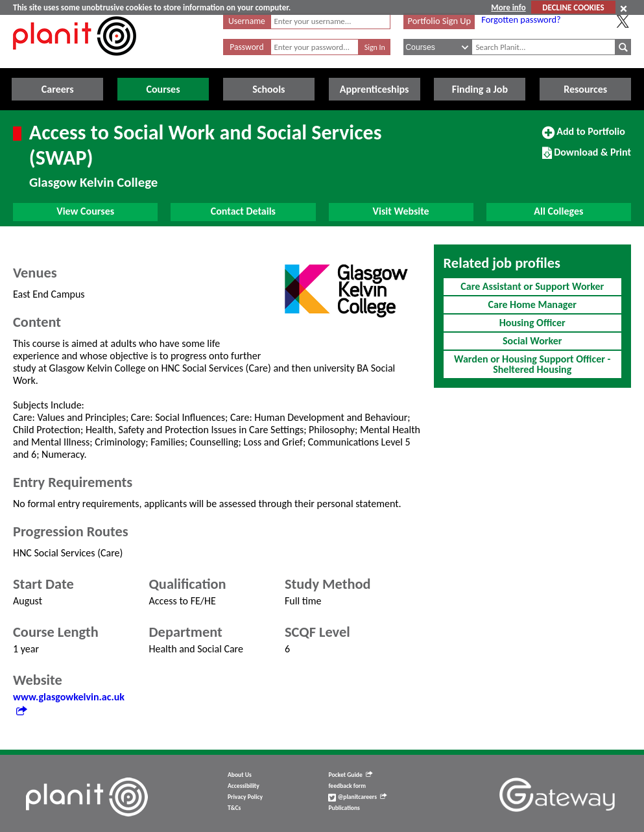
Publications (344, 808)
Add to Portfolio (584, 137)
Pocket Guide (350, 775)
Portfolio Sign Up (439, 21)
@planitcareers (357, 797)
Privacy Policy (245, 797)
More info (508, 7)
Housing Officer (532, 323)
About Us (240, 775)
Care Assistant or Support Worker (532, 286)
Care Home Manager (532, 304)
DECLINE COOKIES (573, 7)
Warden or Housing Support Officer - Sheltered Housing (532, 364)
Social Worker (532, 341)
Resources (585, 89)
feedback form (347, 786)
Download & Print (587, 158)
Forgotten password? (521, 19)
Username (247, 21)
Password (246, 47)
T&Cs (234, 808)
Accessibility (244, 786)
